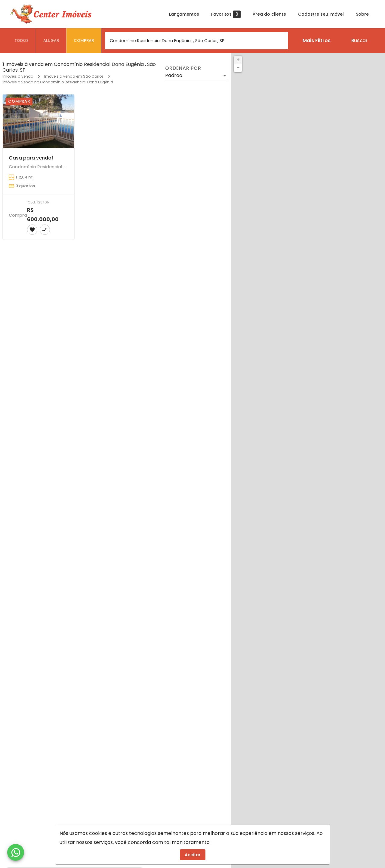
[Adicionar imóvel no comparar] (45, 230)
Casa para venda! (31, 158)
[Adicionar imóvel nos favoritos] (32, 230)
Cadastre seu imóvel (321, 14)
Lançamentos (184, 14)
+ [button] (238, 60)
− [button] (238, 68)
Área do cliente (269, 14)
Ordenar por (183, 68)
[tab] (22, 41)
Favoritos (226, 14)
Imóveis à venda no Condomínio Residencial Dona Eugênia (58, 82)
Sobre (362, 14)
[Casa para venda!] (38, 121)
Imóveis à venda (18, 76)
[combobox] (197, 41)
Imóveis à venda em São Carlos (74, 76)
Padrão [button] (174, 75)
